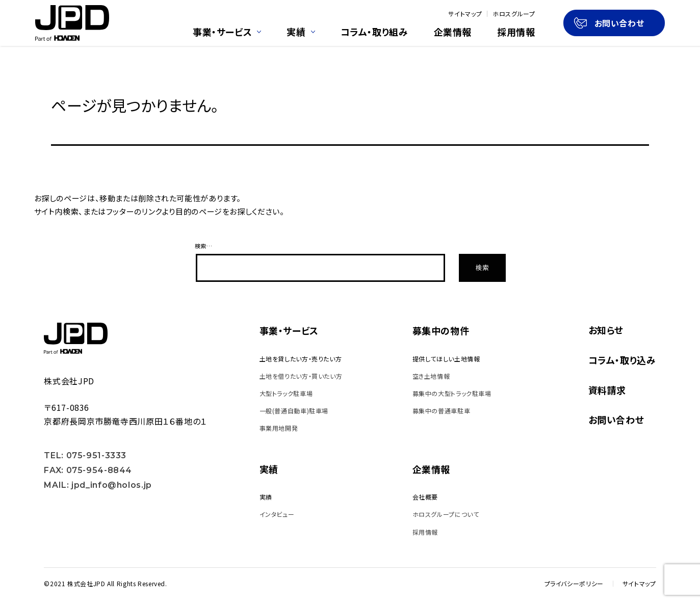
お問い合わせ (609, 23)
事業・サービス (227, 33)
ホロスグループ (514, 14)
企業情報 (453, 33)
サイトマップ (465, 14)
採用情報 (516, 33)
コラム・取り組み (374, 33)
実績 (301, 33)
